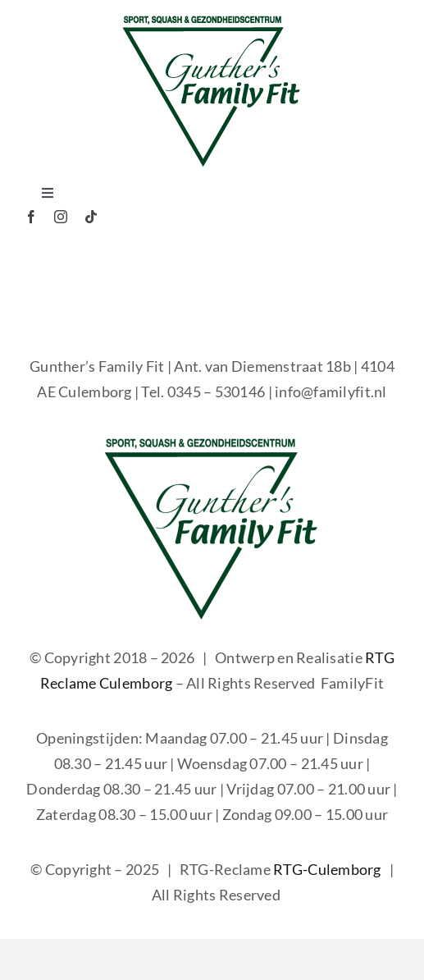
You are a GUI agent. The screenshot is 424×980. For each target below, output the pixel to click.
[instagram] (61, 217)
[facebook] (31, 217)
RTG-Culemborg (327, 869)
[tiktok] (91, 217)
